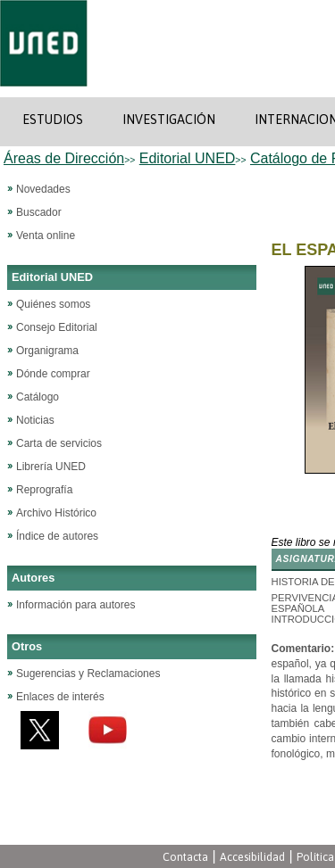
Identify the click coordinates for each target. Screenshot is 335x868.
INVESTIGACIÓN (169, 120)
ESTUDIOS (53, 120)
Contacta (185, 857)
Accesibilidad (252, 857)
